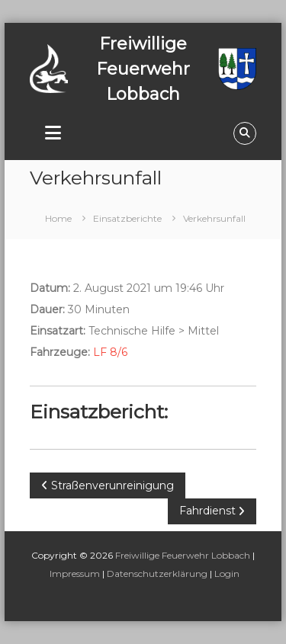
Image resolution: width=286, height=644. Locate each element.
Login (227, 574)
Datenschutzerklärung (157, 574)
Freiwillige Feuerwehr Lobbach (183, 555)
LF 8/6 (110, 352)
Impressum (75, 574)
